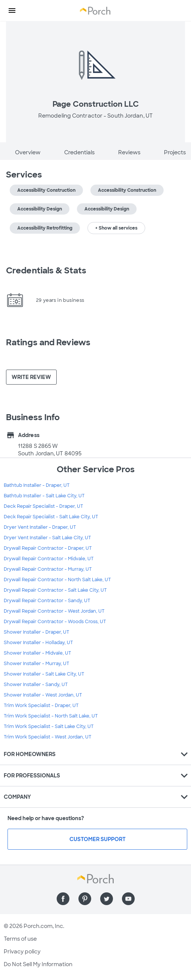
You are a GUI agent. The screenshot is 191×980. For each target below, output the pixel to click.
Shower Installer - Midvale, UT (38, 653)
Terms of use (20, 939)
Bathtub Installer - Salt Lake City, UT (44, 496)
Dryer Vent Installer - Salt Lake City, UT (47, 538)
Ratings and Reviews (48, 342)
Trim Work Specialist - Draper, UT (41, 706)
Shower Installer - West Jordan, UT (43, 695)
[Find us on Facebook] (63, 899)
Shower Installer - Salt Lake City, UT (44, 674)
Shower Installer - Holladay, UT (38, 643)
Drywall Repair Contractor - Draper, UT (48, 548)
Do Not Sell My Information (38, 964)
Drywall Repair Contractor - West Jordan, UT (54, 611)
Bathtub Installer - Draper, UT (37, 485)
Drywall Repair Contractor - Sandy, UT (47, 601)
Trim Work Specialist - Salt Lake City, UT (49, 726)
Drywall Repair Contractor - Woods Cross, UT (55, 622)
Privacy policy (22, 952)
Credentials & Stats (46, 271)
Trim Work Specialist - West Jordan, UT (48, 737)
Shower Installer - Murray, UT (37, 664)
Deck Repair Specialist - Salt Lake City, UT (51, 517)
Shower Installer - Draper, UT (37, 632)
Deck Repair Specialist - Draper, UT (44, 506)
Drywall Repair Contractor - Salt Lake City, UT (55, 590)
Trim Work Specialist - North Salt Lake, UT (51, 716)
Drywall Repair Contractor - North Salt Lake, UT (57, 580)
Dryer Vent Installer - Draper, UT (40, 527)
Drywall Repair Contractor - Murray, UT (48, 569)
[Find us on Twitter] (107, 899)
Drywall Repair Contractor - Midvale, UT (49, 559)
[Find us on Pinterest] (85, 899)
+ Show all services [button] (116, 228)
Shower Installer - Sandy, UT (36, 685)
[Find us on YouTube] (128, 899)
